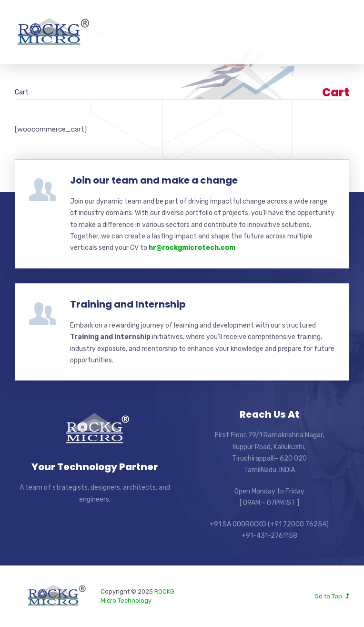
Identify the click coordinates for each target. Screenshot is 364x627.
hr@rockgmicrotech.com (192, 248)
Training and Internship (128, 304)
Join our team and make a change (154, 180)
